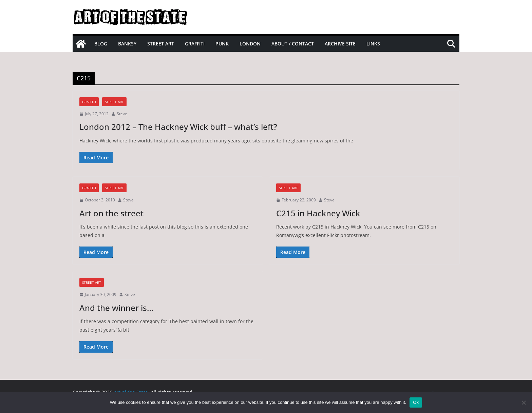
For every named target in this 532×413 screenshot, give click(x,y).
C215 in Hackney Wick (318, 213)
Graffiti (195, 44)
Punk (222, 44)
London (250, 44)
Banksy (127, 44)
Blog (101, 44)
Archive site (340, 44)
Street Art (161, 44)
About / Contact (293, 44)
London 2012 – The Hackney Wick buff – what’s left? (178, 127)
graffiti (89, 102)
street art (114, 102)
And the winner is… (116, 308)
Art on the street (111, 213)
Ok (416, 402)
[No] (524, 402)
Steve (122, 114)
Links (373, 44)
